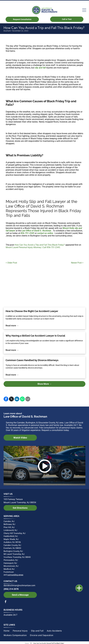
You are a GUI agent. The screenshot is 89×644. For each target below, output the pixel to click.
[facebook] (6, 602)
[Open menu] (84, 10)
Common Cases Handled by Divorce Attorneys (32, 360)
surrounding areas (15, 575)
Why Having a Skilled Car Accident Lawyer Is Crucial (35, 336)
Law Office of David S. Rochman (36, 231)
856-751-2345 (27, 233)
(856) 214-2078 (11, 589)
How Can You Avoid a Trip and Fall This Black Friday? (40, 245)
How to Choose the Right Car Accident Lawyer (32, 311)
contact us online (45, 233)
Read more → (12, 326)
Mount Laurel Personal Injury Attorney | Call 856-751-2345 (33, 247)
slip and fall (40, 68)
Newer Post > (77, 263)
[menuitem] (8, 631)
